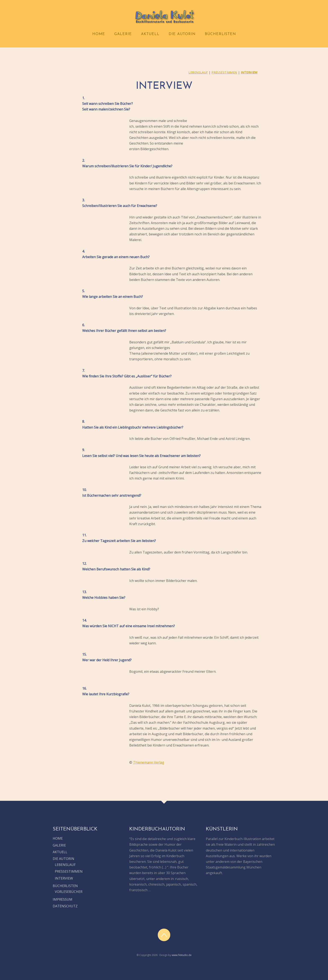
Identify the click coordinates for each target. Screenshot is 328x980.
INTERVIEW (249, 72)
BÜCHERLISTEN (220, 34)
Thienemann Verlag (149, 762)
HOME (99, 34)
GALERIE (123, 34)
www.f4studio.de (182, 955)
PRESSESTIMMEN (224, 72)
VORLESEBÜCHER (69, 892)
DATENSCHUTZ (65, 906)
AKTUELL (150, 34)
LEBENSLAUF (198, 72)
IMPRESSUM (63, 899)
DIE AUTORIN (182, 34)
